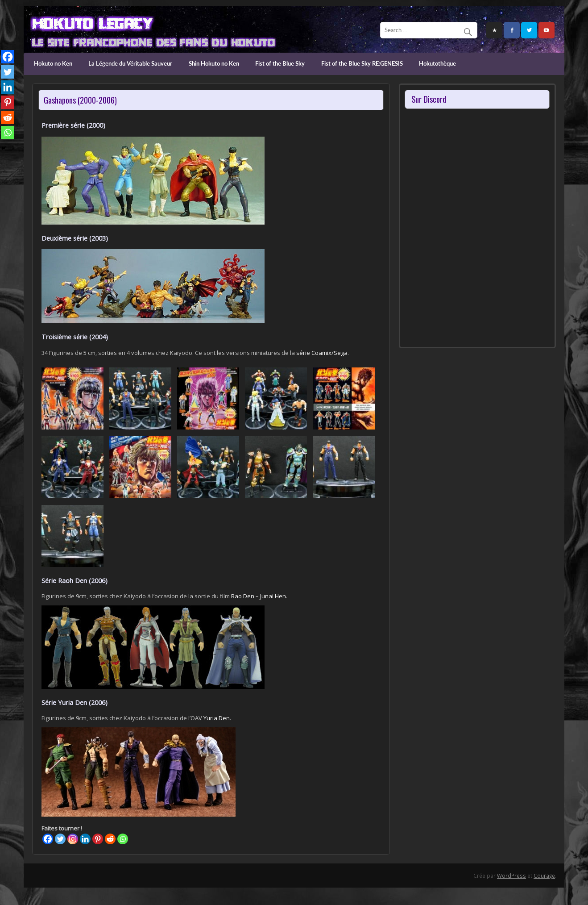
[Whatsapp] (123, 839)
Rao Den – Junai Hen (259, 596)
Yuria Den (217, 718)
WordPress (511, 876)
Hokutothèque (437, 63)
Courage (544, 876)
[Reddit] (110, 839)
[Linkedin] (85, 839)
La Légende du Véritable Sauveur (130, 63)
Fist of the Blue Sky (280, 63)
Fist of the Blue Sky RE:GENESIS (362, 63)
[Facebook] (48, 839)
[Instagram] (73, 839)
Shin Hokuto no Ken (214, 63)
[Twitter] (60, 839)
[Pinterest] (98, 839)
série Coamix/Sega (322, 353)
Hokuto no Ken (53, 63)
